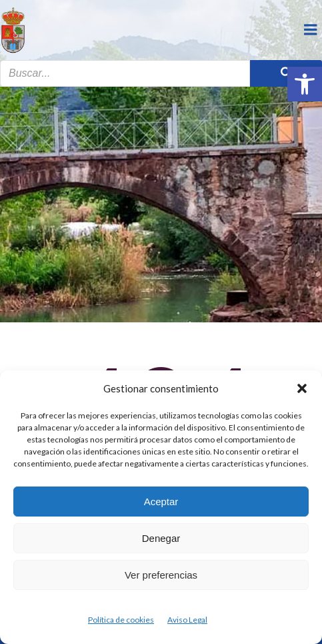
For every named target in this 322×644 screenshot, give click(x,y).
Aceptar (161, 502)
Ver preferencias (161, 575)
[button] (305, 84)
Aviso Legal (187, 620)
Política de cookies (121, 620)
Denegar (161, 538)
